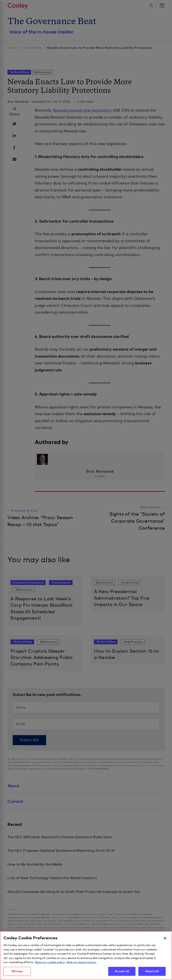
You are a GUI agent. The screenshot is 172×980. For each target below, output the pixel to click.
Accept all (122, 972)
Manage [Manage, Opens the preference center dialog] (17, 972)
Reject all (152, 972)
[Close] (165, 939)
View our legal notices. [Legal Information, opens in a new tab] (81, 963)
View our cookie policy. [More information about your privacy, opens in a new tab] (50, 963)
